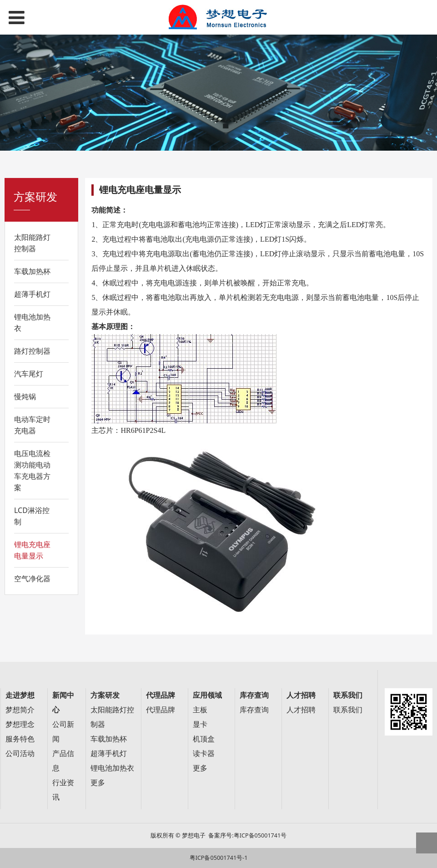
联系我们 (348, 710)
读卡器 (204, 754)
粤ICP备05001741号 (260, 835)
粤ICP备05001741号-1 (219, 858)
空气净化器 (32, 579)
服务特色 (20, 739)
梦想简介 (20, 710)
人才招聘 (301, 710)
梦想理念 (20, 724)
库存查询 (254, 710)
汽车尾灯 (29, 374)
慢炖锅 (25, 396)
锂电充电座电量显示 (32, 550)
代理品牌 (161, 710)
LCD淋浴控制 (32, 516)
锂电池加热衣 (32, 322)
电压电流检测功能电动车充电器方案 (32, 470)
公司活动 (20, 754)
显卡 (200, 724)
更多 (98, 783)
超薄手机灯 (32, 294)
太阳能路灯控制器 (32, 243)
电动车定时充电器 (32, 425)
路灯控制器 (32, 351)
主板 (200, 710)
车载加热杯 (32, 271)
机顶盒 (204, 739)
